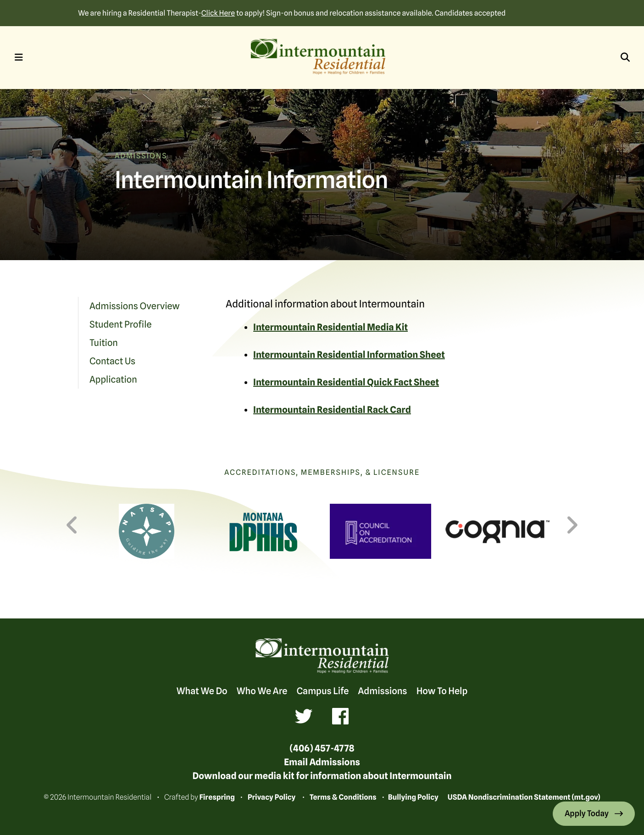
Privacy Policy (272, 797)
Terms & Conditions (343, 797)
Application (113, 379)
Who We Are (262, 691)
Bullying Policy (413, 797)
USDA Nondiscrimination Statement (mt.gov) (524, 797)
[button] (19, 57)
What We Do (202, 691)
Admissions (382, 691)
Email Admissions (322, 762)
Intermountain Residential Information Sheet (349, 355)
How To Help (442, 691)
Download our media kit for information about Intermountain (322, 776)
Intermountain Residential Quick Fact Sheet (346, 382)
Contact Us (112, 361)
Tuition (104, 343)
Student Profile (121, 324)
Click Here (218, 13)
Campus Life (322, 691)
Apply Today (587, 814)
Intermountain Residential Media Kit (330, 327)
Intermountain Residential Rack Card (332, 410)
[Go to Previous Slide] (72, 525)
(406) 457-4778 (322, 748)
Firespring (217, 797)
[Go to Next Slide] (572, 525)
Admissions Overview (135, 306)
